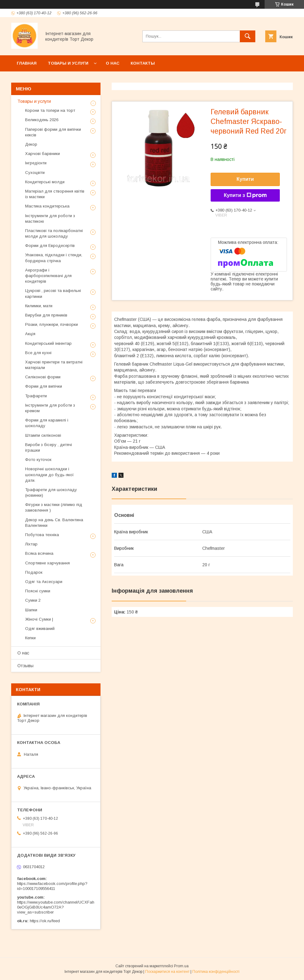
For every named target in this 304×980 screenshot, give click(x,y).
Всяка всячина (39, 553)
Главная (27, 63)
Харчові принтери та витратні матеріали (54, 365)
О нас (113, 63)
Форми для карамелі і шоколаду (47, 423)
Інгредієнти (36, 163)
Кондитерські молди (45, 182)
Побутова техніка (42, 535)
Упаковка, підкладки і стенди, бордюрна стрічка (54, 258)
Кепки (30, 638)
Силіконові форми (43, 377)
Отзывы (25, 666)
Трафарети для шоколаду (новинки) (51, 492)
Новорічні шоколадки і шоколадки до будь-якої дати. (49, 474)
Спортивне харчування (47, 563)
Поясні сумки (38, 591)
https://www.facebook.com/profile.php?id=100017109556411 (52, 886)
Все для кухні (38, 353)
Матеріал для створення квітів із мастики (55, 194)
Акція (30, 334)
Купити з (245, 195)
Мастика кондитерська (47, 206)
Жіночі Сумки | (39, 619)
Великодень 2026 (42, 120)
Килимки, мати (39, 306)
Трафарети (36, 396)
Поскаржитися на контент (167, 972)
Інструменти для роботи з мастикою (50, 219)
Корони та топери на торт (50, 110)
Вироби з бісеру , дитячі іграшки (49, 447)
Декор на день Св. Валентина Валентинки (54, 523)
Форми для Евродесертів (50, 246)
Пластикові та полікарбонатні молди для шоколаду (54, 233)
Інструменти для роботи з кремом (50, 408)
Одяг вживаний (40, 629)
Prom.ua (181, 966)
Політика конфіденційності (216, 972)
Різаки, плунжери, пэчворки (51, 324)
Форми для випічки (44, 386)
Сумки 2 (33, 600)
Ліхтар (31, 544)
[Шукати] (248, 36)
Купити (245, 179)
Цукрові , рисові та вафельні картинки (53, 293)
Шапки (31, 610)
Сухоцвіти (35, 173)
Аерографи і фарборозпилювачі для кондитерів (48, 276)
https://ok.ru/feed (45, 921)
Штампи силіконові (43, 435)
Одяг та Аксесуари (44, 582)
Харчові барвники (42, 154)
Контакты (143, 63)
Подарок (34, 572)
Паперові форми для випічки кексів (53, 132)
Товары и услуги (68, 63)
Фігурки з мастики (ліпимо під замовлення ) (54, 507)
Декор (31, 144)
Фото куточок (38, 460)
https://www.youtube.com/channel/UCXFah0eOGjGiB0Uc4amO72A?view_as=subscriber (56, 907)
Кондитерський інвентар (48, 343)
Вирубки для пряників (46, 315)
